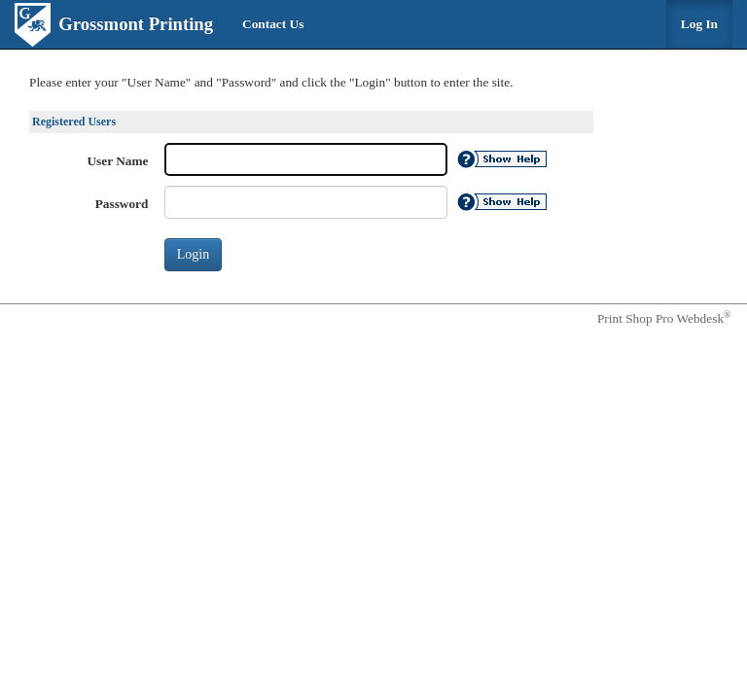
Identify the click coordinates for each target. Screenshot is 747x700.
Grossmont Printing (136, 24)
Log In (699, 24)
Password (122, 204)
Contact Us (273, 24)
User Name (118, 161)
